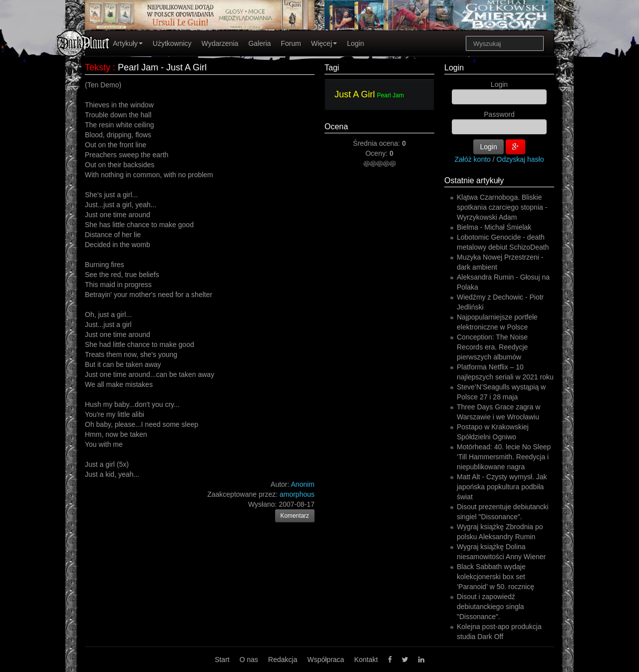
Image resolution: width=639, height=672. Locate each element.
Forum (291, 43)
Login (355, 43)
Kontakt (366, 660)
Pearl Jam (390, 95)
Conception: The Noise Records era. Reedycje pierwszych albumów (492, 347)
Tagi (332, 68)
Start (222, 660)
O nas (249, 660)
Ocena (336, 127)
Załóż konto (473, 159)
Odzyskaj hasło (520, 159)
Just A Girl (355, 94)
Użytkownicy (172, 43)
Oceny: (377, 153)
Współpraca (325, 660)
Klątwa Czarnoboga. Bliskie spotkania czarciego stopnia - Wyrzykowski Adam (502, 207)
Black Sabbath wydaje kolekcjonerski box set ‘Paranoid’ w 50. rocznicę (495, 577)
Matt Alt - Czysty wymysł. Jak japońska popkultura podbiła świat (502, 487)
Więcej (324, 43)
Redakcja (283, 660)
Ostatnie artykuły (474, 180)
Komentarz (295, 516)
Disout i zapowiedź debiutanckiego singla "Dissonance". (490, 607)
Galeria (259, 43)
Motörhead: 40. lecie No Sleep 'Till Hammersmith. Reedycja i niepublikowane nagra (504, 457)
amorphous (297, 494)
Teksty (98, 67)
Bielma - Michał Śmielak (494, 227)
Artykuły (128, 43)
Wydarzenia (220, 43)
